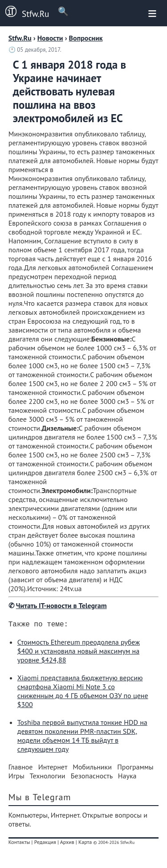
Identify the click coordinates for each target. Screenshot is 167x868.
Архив (67, 844)
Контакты (19, 844)
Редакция (45, 844)
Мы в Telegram (40, 799)
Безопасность (92, 777)
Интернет (53, 769)
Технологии (48, 777)
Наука (127, 777)
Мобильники (92, 769)
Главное (21, 769)
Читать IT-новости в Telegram (61, 605)
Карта (85, 844)
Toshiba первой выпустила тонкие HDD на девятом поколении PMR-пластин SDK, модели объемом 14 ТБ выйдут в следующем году (82, 737)
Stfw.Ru (24, 12)
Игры (16, 777)
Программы (135, 769)
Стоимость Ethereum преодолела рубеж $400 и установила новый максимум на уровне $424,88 (79, 653)
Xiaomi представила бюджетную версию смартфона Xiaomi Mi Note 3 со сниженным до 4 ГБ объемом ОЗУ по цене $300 (83, 693)
